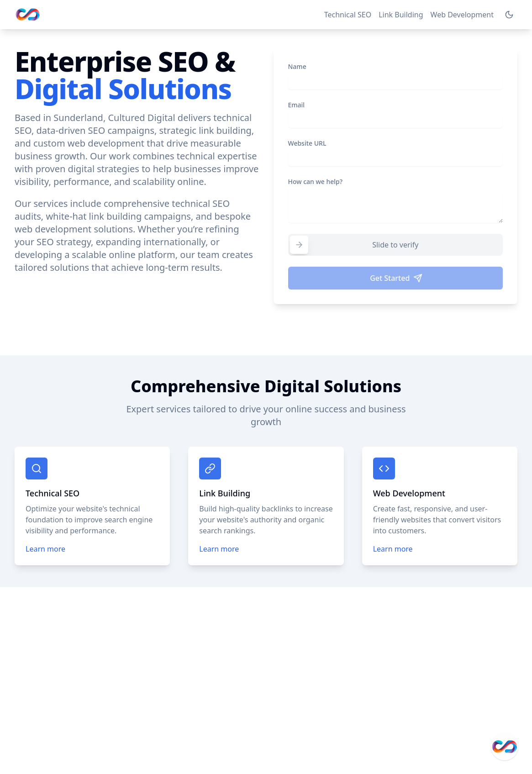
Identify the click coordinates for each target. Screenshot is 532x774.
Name (297, 66)
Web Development (462, 15)
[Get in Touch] (505, 747)
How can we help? (316, 182)
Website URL (307, 143)
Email (297, 105)
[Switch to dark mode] (509, 15)
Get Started (396, 278)
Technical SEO (348, 15)
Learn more (45, 549)
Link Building (401, 15)
